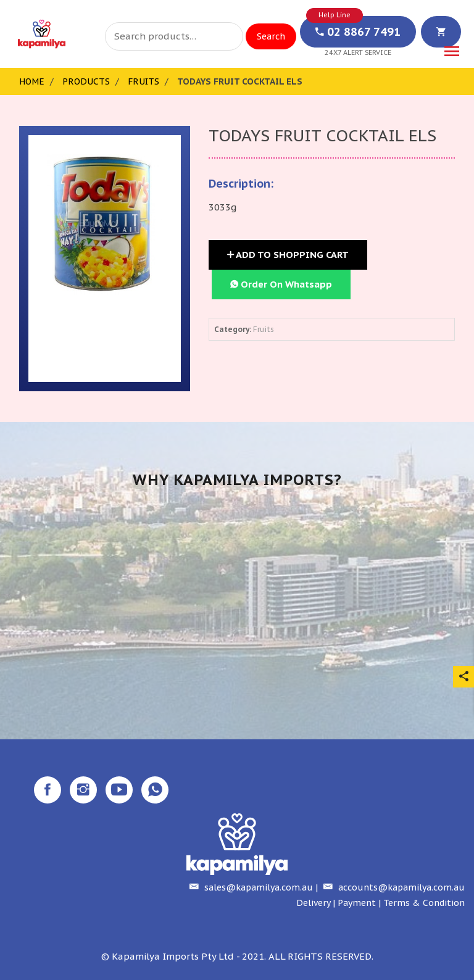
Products (86, 81)
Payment (357, 903)
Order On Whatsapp (281, 284)
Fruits (143, 81)
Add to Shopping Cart (288, 255)
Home (32, 81)
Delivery (313, 903)
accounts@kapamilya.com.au (393, 887)
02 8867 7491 (358, 32)
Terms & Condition (424, 903)
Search (271, 36)
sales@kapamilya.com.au (250, 887)
